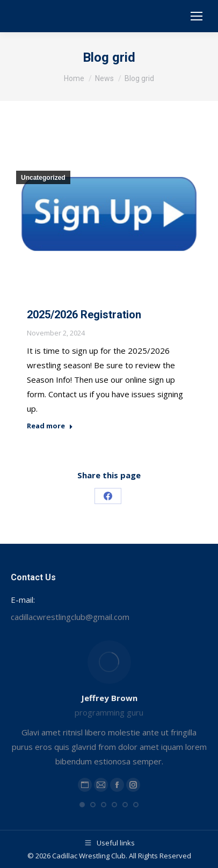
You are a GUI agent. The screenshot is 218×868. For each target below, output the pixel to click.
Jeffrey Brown (109, 698)
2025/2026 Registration (84, 315)
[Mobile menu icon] (197, 16)
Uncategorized (43, 178)
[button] (82, 805)
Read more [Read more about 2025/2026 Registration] (50, 426)
